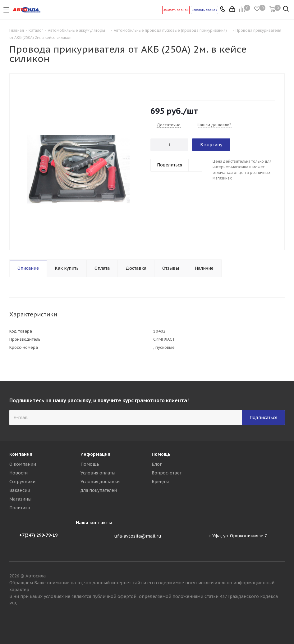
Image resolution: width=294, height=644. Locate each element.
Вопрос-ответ (167, 473)
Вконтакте (280, 622)
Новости (18, 473)
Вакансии (20, 490)
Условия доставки (100, 482)
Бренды (160, 482)
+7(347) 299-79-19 (38, 535)
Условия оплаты (98, 473)
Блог (157, 464)
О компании (23, 464)
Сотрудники (22, 482)
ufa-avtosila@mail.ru (138, 536)
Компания (21, 454)
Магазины (20, 499)
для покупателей (99, 490)
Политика (20, 508)
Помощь (90, 464)
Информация (95, 454)
